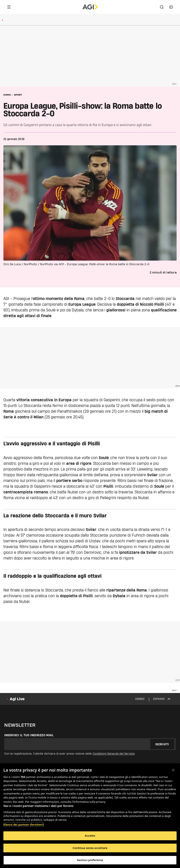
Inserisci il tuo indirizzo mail (29, 735)
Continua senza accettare (90, 848)
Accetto (90, 836)
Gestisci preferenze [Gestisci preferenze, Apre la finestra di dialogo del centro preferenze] (90, 860)
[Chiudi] (173, 770)
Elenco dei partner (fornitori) (23, 825)
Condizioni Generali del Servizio (114, 754)
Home (7, 95)
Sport (18, 95)
